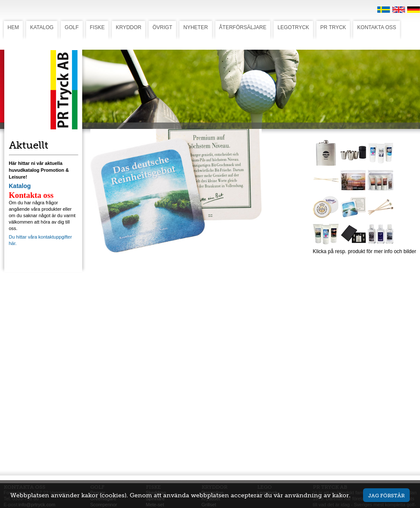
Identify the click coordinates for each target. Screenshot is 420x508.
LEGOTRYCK (293, 27)
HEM (13, 27)
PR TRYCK (333, 27)
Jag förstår (386, 495)
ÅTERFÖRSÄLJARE (243, 27)
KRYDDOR (128, 27)
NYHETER (195, 27)
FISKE (97, 27)
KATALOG (42, 27)
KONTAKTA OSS (377, 27)
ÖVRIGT (162, 27)
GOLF (72, 27)
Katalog (20, 186)
